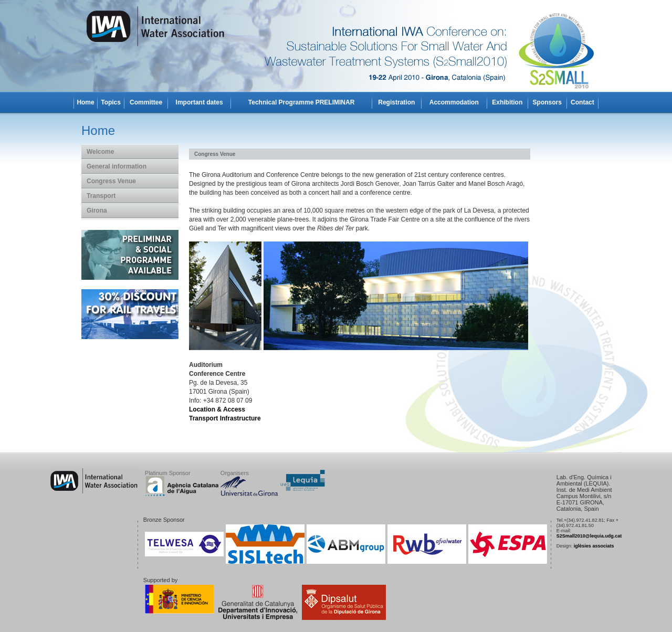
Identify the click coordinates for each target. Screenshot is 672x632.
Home (85, 102)
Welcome (100, 152)
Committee (146, 102)
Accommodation (454, 102)
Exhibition (507, 102)
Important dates (199, 102)
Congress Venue (111, 181)
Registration (396, 102)
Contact (582, 102)
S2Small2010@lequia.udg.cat (589, 536)
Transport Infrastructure (225, 418)
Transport (101, 196)
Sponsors (547, 102)
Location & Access (217, 409)
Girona (97, 210)
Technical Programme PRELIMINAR (302, 102)
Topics (111, 102)
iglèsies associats (594, 546)
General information (117, 166)
